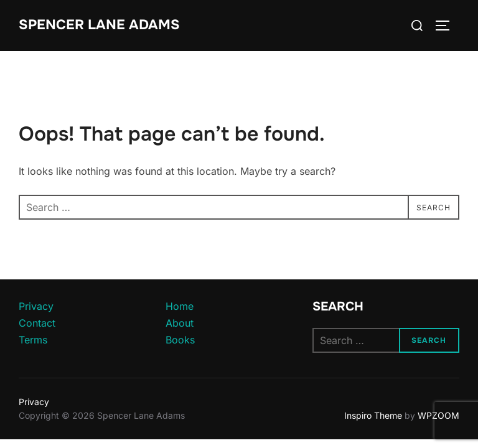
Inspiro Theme (373, 415)
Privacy (36, 306)
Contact (37, 323)
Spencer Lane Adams (99, 25)
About (180, 323)
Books (180, 340)
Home (180, 306)
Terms (33, 340)
